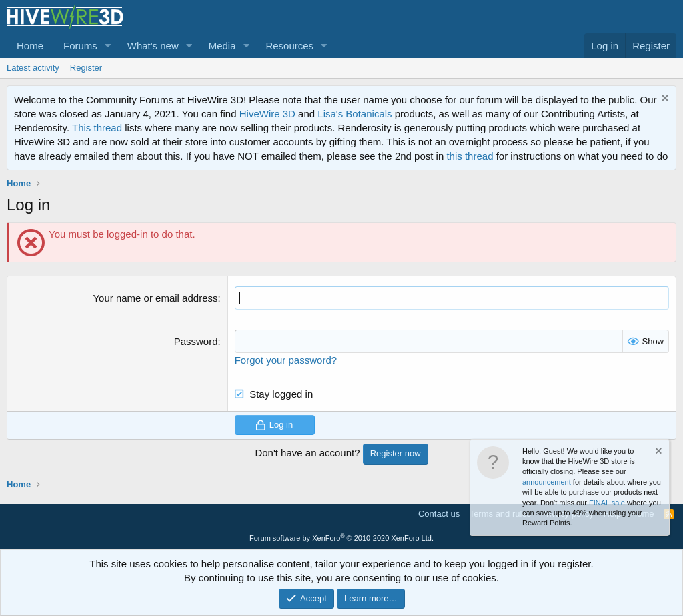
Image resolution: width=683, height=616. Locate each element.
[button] (108, 46)
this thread (470, 156)
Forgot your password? (286, 360)
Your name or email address (155, 298)
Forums (80, 46)
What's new (153, 46)
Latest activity (33, 68)
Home (30, 46)
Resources (289, 46)
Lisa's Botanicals (355, 114)
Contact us (439, 514)
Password (196, 341)
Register (86, 68)
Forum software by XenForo (341, 538)
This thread (97, 128)
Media (222, 46)
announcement (547, 482)
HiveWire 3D (267, 114)
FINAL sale (607, 503)
